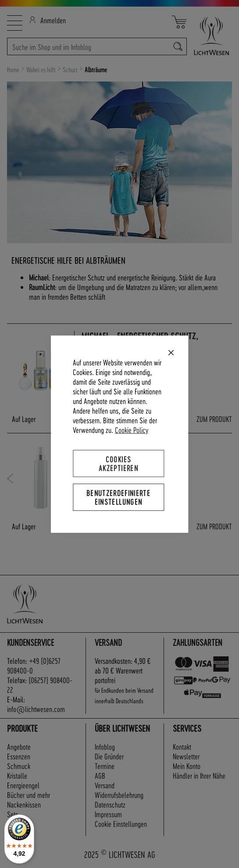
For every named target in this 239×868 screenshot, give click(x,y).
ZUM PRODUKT (214, 419)
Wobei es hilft (42, 70)
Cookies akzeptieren (118, 463)
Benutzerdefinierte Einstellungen (118, 497)
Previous (10, 478)
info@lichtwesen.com (36, 709)
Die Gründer (109, 756)
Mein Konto (187, 766)
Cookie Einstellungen (121, 824)
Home (14, 70)
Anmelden (48, 20)
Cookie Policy (132, 429)
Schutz (71, 70)
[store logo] (209, 36)
